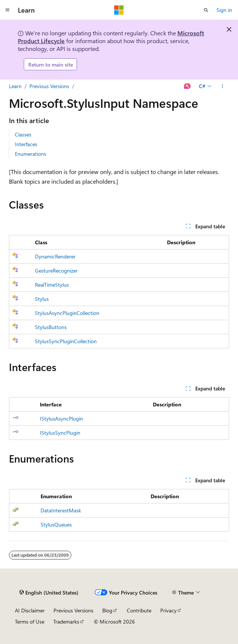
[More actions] (223, 86)
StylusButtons (51, 327)
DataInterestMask (61, 510)
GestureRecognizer (56, 271)
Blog (107, 610)
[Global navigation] (7, 10)
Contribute (139, 610)
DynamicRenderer (55, 256)
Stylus (42, 299)
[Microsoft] (119, 10)
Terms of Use (30, 622)
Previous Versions (49, 86)
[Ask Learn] (188, 86)
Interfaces (26, 144)
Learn (15, 86)
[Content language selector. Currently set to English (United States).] (49, 593)
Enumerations (30, 154)
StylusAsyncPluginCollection (67, 313)
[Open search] (206, 10)
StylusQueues (56, 524)
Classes (23, 134)
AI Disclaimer (30, 610)
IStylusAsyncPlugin (61, 418)
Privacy (168, 610)
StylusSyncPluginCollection (66, 341)
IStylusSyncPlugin (60, 433)
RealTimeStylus (52, 285)
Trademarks (66, 622)
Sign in (224, 10)
